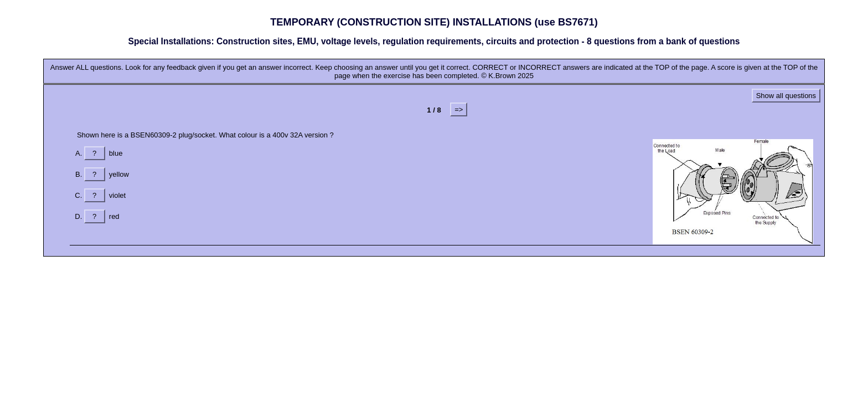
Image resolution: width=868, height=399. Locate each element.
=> (459, 109)
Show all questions (786, 96)
